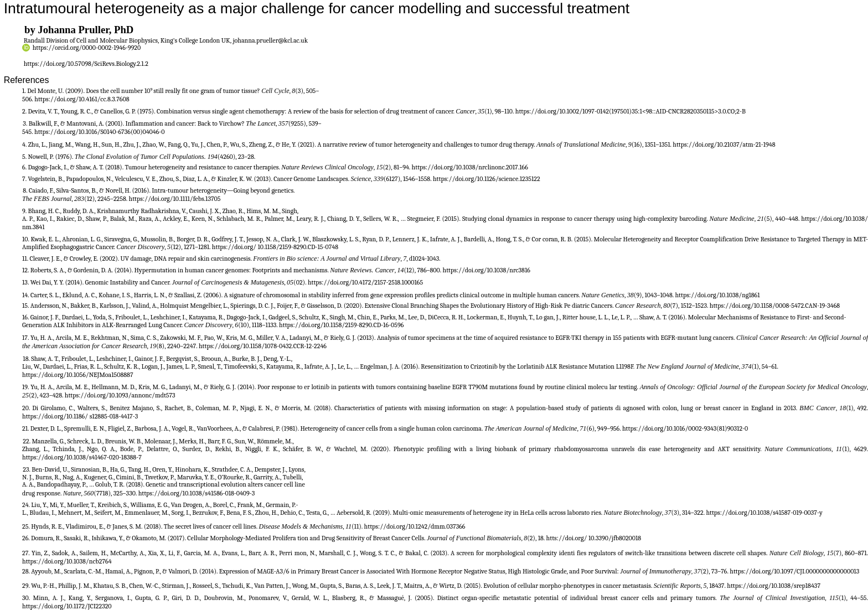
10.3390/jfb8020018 (615, 538)
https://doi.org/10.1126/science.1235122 (487, 179)
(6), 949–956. (604, 428)
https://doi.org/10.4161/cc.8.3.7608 (82, 99)
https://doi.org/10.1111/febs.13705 (175, 199)
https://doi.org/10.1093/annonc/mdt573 (120, 395)
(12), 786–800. (423, 270)
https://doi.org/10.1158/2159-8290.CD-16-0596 (341, 325)
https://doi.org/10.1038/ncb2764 (67, 561)
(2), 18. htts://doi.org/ (558, 538)
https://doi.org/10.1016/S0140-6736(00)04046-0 (99, 132)
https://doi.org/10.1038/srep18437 (774, 586)
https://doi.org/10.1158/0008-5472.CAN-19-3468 (775, 306)
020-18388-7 (125, 457)
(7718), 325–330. (116, 493)
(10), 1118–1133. (259, 325)
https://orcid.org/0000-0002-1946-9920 (87, 48)
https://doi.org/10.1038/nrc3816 (487, 270)
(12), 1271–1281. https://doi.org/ (214, 247)
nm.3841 (33, 227)
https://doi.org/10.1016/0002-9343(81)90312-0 (685, 428)
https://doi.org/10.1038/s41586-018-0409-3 (197, 493)
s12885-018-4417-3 (114, 416)
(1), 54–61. (765, 366)
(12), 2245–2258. (106, 199)
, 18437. (717, 586)
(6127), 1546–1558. (408, 179)
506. (28, 99)
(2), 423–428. (47, 395)
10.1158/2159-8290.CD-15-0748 (298, 247)
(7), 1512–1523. (690, 306)
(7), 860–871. (851, 553)
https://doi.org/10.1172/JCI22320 (67, 606)
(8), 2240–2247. (177, 346)
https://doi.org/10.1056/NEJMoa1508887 (78, 375)
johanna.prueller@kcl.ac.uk (270, 40)
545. (28, 132)
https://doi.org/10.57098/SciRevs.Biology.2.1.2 (86, 64)
